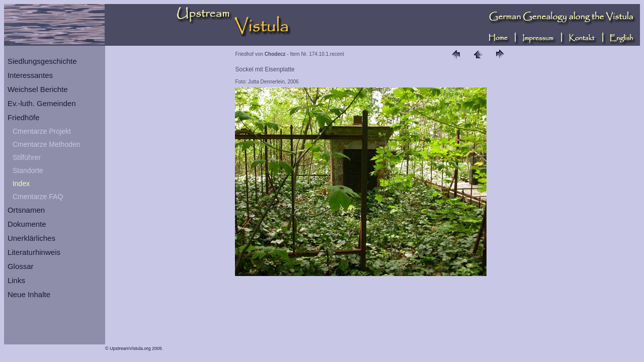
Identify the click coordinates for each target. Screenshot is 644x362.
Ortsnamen (26, 210)
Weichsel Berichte (38, 89)
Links (16, 280)
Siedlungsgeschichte (42, 61)
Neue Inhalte (29, 294)
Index (21, 184)
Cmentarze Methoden (47, 144)
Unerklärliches (31, 238)
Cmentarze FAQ (38, 197)
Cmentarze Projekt (42, 131)
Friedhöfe (23, 117)
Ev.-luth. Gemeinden (42, 103)
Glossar (21, 266)
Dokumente (27, 224)
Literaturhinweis (34, 252)
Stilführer (27, 157)
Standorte (28, 170)
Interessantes (30, 75)
